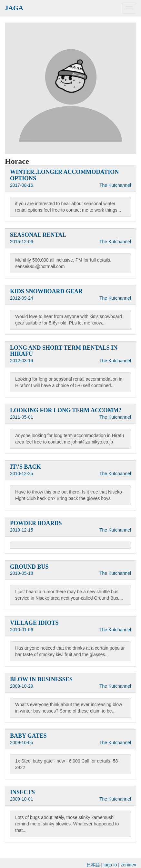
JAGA (14, 8)
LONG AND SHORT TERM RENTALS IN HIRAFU (64, 351)
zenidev (128, 865)
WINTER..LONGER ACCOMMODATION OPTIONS (64, 175)
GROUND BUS (29, 567)
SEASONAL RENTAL (38, 235)
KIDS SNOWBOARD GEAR (46, 291)
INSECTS (22, 792)
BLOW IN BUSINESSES (41, 679)
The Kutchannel (115, 185)
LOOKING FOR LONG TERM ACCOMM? (66, 410)
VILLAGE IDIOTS (34, 623)
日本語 (93, 865)
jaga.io (110, 865)
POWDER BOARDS (36, 523)
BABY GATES (28, 736)
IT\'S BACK (25, 467)
